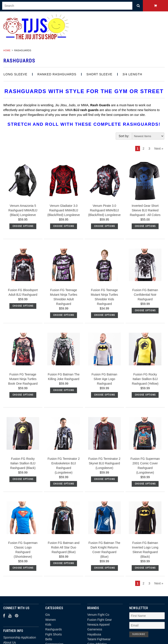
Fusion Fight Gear (100, 620)
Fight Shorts (53, 634)
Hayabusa (94, 634)
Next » (159, 149)
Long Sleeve (15, 74)
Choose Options (23, 226)
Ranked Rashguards (57, 74)
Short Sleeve (99, 74)
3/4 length (132, 74)
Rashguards (54, 629)
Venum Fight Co (98, 615)
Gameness (95, 629)
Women (51, 620)
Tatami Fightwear (99, 639)
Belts (49, 639)
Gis (48, 615)
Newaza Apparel (98, 625)
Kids (48, 625)
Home (7, 50)
